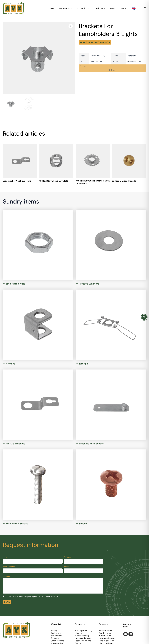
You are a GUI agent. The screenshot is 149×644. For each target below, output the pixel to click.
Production (83, 8)
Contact (124, 8)
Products (100, 8)
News (113, 8)
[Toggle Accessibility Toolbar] (144, 317)
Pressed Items (106, 630)
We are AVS (66, 8)
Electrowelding (82, 636)
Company (68, 557)
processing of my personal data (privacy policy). (38, 596)
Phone (66, 567)
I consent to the (31, 596)
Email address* (9, 567)
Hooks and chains (107, 638)
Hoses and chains (83, 638)
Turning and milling (84, 630)
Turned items (105, 636)
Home (52, 8)
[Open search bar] (145, 9)
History (54, 630)
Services (55, 638)
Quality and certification (56, 634)
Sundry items (105, 633)
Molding (79, 633)
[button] (71, 26)
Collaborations (57, 641)
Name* (6, 557)
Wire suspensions (107, 641)
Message (7, 576)
